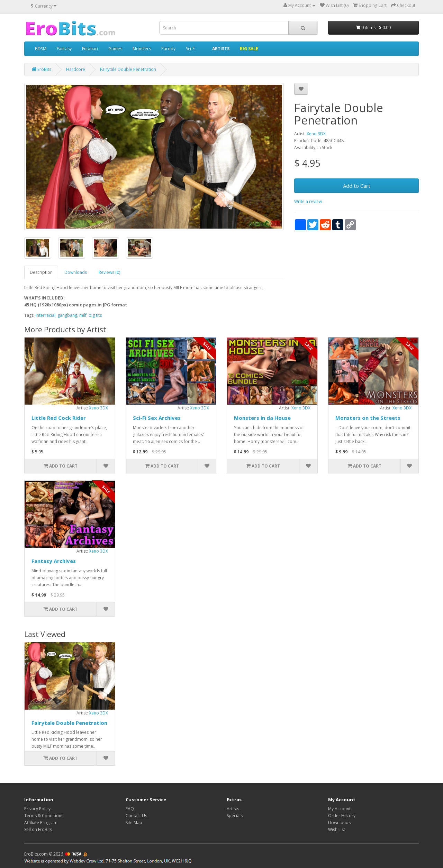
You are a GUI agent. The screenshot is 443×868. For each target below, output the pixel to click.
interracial (46, 315)
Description (41, 272)
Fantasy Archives (54, 561)
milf (83, 315)
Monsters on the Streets (368, 418)
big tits (95, 315)
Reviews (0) (109, 272)
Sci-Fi (191, 49)
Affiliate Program (41, 823)
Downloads (76, 272)
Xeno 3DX (316, 134)
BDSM (41, 49)
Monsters (142, 49)
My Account (339, 809)
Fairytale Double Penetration (69, 723)
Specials (235, 816)
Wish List (337, 829)
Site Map (134, 823)
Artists (233, 809)
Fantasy (64, 49)
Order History (342, 816)
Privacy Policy (37, 809)
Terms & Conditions (44, 816)
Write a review (308, 201)
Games (115, 49)
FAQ (130, 809)
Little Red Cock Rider (59, 418)
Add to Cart (357, 186)
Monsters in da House (262, 418)
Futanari (90, 49)
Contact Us (136, 816)
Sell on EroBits (38, 829)
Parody (168, 49)
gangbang (67, 315)
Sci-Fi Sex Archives (157, 418)
